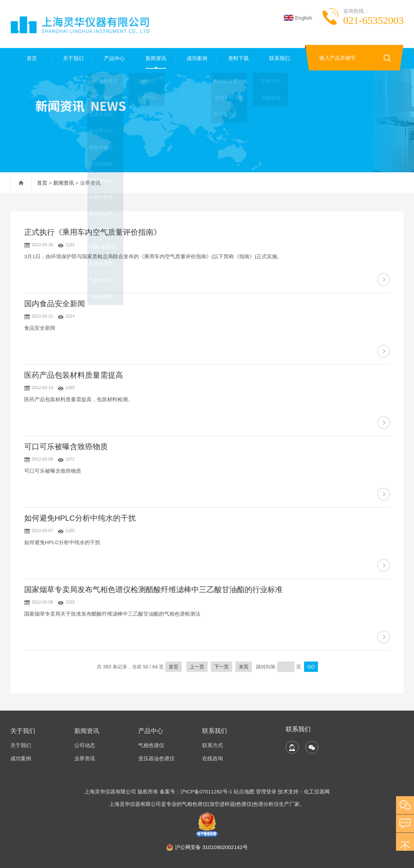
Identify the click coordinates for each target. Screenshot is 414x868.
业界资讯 (85, 758)
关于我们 (72, 58)
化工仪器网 (317, 792)
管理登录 (266, 792)
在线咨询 (213, 758)
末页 (244, 667)
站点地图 (244, 792)
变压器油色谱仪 (156, 758)
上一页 (197, 667)
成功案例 (196, 58)
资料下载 (237, 58)
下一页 (222, 667)
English (298, 18)
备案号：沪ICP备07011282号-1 (197, 792)
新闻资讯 (155, 58)
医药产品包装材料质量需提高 (74, 375)
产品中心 (114, 58)
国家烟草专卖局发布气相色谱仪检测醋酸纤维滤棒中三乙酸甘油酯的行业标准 (153, 590)
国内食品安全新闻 (55, 304)
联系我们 (279, 58)
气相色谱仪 (151, 745)
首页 (31, 58)
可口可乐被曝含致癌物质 (66, 447)
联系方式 (213, 745)
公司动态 (85, 745)
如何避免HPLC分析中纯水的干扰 (80, 518)
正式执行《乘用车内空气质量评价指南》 (93, 232)
